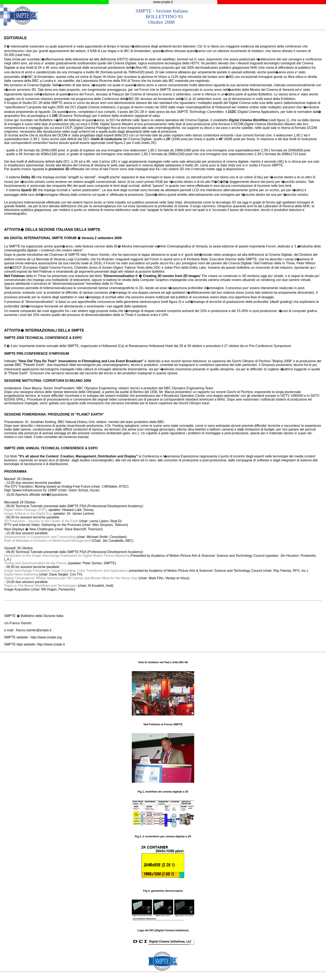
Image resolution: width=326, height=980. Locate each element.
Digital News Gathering (21, 574)
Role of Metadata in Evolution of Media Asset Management (47, 541)
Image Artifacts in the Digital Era (28, 514)
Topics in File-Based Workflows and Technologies (41, 586)
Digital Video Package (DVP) (25, 510)
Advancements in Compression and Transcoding (40, 537)
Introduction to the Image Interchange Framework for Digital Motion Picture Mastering (67, 556)
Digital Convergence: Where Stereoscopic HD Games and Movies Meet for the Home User (71, 578)
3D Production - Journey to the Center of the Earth (41, 521)
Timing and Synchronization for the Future (35, 563)
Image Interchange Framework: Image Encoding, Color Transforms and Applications (66, 571)
